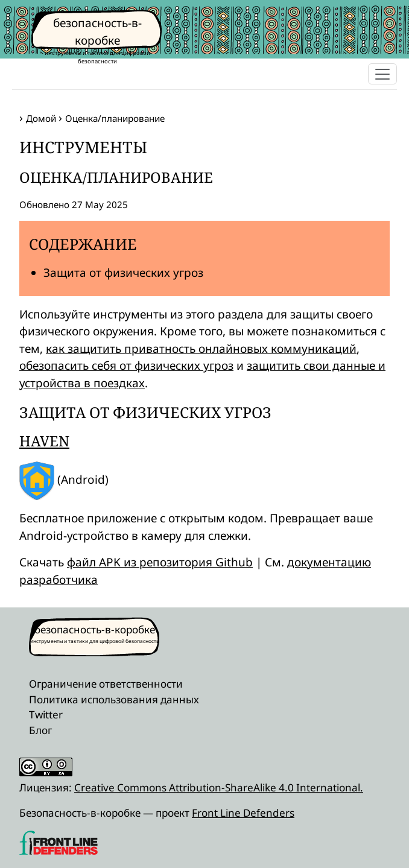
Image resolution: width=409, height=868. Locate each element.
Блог (40, 730)
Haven (44, 441)
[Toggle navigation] (382, 74)
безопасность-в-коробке (95, 629)
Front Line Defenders (243, 813)
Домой (41, 118)
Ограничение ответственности (106, 684)
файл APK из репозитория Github (160, 562)
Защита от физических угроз (123, 273)
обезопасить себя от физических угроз (126, 366)
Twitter (46, 714)
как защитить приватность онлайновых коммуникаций (201, 349)
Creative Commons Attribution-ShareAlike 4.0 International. (219, 787)
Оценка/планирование (115, 118)
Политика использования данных (114, 699)
